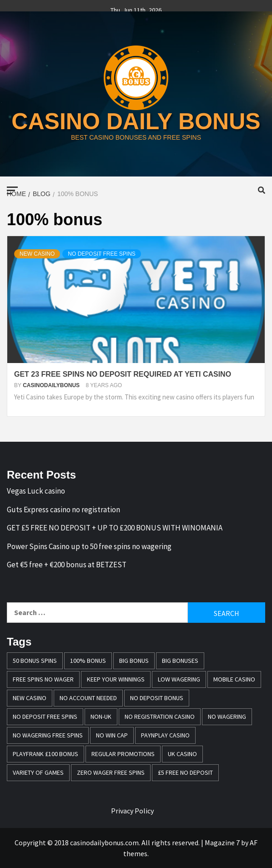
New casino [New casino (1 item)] (30, 698)
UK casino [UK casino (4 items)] (182, 754)
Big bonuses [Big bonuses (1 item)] (180, 661)
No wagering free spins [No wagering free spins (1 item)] (48, 735)
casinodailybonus (52, 385)
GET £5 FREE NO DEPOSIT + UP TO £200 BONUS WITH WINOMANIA (115, 528)
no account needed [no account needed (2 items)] (88, 698)
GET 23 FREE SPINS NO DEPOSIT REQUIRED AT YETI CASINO (123, 374)
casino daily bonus (136, 121)
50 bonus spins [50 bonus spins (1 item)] (35, 661)
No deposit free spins (101, 254)
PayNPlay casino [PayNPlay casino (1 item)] (165, 735)
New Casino (37, 254)
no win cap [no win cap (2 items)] (112, 735)
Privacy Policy (132, 811)
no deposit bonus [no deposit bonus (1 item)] (157, 698)
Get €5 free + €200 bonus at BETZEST (67, 565)
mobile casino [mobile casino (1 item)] (234, 679)
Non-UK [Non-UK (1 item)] (101, 717)
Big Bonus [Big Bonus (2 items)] (134, 661)
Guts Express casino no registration (63, 510)
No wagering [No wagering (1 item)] (227, 717)
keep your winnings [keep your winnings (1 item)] (116, 679)
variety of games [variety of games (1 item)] (38, 772)
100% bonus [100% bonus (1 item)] (88, 661)
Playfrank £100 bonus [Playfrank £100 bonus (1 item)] (45, 754)
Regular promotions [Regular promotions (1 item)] (123, 754)
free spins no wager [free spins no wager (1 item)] (43, 679)
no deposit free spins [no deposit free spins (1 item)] (45, 717)
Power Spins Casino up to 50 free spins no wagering (89, 546)
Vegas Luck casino (36, 491)
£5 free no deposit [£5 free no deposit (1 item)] (185, 772)
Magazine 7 (222, 843)
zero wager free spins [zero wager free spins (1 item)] (111, 772)
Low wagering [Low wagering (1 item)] (179, 679)
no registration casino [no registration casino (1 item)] (160, 717)
